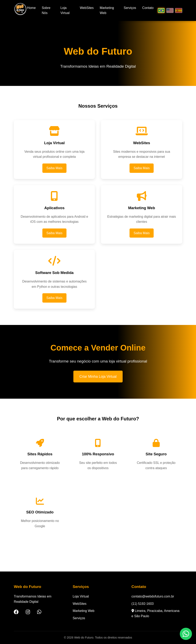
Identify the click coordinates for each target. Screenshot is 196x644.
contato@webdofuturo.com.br (153, 596)
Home (31, 8)
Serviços (130, 8)
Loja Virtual (81, 596)
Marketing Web (83, 611)
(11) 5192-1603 (143, 604)
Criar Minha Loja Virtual (98, 377)
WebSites (87, 8)
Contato (148, 8)
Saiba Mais (54, 168)
